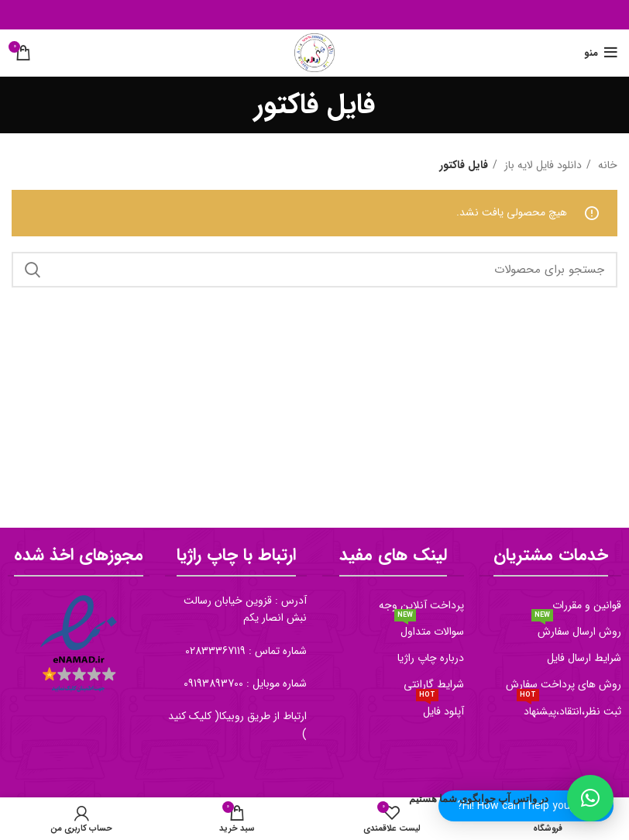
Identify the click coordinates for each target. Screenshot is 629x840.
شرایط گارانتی (434, 684)
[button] (590, 798)
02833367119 (215, 651)
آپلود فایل (440, 709)
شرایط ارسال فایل (584, 658)
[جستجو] (314, 270)
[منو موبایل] (601, 53)
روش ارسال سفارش (576, 629)
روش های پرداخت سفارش (564, 684)
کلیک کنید (190, 716)
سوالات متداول (429, 629)
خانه (606, 165)
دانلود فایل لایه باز (541, 165)
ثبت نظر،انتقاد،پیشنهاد (569, 709)
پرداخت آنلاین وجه (421, 605)
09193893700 (213, 683)
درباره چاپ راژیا (431, 658)
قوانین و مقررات (587, 605)
